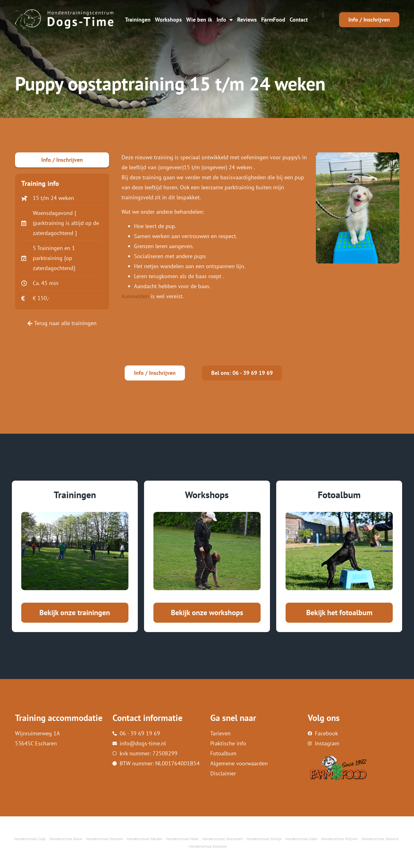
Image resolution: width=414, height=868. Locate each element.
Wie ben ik (199, 20)
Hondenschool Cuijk (30, 839)
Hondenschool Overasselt (222, 839)
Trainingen (138, 20)
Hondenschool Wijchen (339, 839)
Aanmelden (135, 296)
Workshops (168, 20)
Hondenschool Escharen (208, 846)
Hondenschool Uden (301, 839)
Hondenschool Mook (182, 839)
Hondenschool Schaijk (264, 839)
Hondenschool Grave (66, 839)
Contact (299, 20)
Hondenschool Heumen (105, 839)
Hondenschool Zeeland (380, 839)
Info (225, 20)
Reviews (247, 20)
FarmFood (273, 20)
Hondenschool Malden (145, 839)
